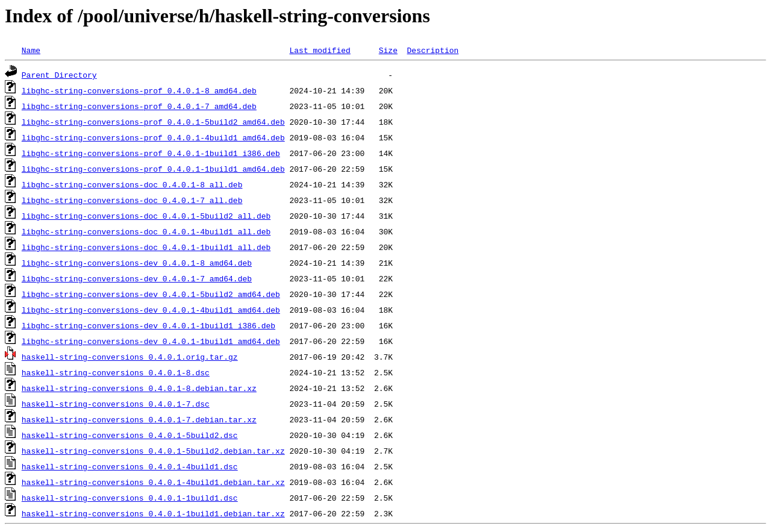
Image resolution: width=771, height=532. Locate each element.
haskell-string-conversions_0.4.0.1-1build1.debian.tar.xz (153, 513)
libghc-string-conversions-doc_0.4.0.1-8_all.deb (132, 184)
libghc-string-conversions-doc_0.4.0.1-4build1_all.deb (146, 231)
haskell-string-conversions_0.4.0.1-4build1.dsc (130, 466)
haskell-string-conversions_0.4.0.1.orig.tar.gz (130, 357)
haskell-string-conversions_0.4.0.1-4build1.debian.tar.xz (153, 482)
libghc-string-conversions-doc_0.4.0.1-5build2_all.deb (146, 216)
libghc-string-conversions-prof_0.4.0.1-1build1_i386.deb (151, 153)
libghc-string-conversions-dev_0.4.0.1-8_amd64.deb (137, 263)
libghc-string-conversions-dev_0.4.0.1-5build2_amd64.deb (151, 294)
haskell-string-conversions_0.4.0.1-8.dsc (116, 372)
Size (388, 50)
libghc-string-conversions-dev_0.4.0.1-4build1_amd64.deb (151, 310)
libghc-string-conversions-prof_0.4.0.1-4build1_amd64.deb (153, 137)
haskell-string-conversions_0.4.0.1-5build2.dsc (130, 435)
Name (31, 50)
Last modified (320, 50)
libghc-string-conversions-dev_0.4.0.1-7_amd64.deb (137, 278)
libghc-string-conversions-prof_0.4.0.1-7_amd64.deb (139, 106)
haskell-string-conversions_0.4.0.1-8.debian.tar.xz (139, 388)
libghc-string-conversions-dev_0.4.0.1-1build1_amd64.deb (151, 341)
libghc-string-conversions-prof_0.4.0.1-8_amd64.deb (139, 90)
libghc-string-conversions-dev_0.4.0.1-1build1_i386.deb (148, 325)
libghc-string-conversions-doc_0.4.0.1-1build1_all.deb (146, 247)
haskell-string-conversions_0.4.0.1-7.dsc (116, 404)
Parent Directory (59, 75)
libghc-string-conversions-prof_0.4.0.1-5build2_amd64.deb (153, 122)
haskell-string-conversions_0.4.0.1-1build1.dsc (130, 498)
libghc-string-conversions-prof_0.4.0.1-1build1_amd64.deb (153, 169)
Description (432, 50)
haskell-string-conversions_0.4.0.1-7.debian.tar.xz (139, 419)
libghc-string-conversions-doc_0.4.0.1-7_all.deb (132, 200)
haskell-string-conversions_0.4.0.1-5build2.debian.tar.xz (153, 451)
